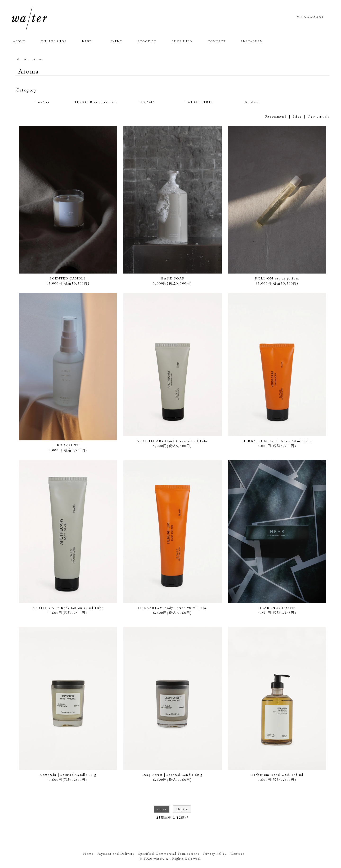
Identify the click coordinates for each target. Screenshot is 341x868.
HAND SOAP (172, 278)
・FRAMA (146, 102)
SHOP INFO (182, 41)
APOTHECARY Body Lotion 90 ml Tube (68, 608)
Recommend (276, 116)
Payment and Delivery (116, 854)
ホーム (22, 59)
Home (88, 854)
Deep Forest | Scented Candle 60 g (172, 775)
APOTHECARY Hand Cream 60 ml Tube (172, 441)
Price (297, 116)
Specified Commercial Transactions (169, 854)
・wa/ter (42, 102)
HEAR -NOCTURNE (277, 608)
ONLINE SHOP (54, 41)
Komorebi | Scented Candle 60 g (68, 775)
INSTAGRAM (252, 41)
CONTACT (217, 41)
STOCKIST (147, 41)
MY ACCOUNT (310, 17)
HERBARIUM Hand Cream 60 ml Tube (277, 441)
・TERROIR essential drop (94, 102)
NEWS (87, 41)
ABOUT (19, 41)
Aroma (38, 59)
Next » (182, 809)
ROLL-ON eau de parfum (277, 278)
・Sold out (251, 102)
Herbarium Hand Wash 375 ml (277, 775)
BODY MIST (68, 445)
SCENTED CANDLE (68, 278)
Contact (237, 854)
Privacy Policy (215, 854)
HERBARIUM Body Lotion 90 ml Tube (173, 608)
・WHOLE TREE (199, 102)
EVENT (117, 41)
